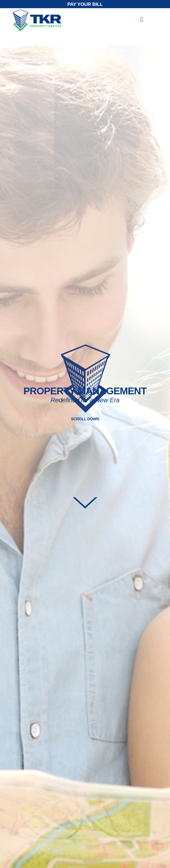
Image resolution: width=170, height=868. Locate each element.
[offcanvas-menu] (142, 20)
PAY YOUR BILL (85, 4)
